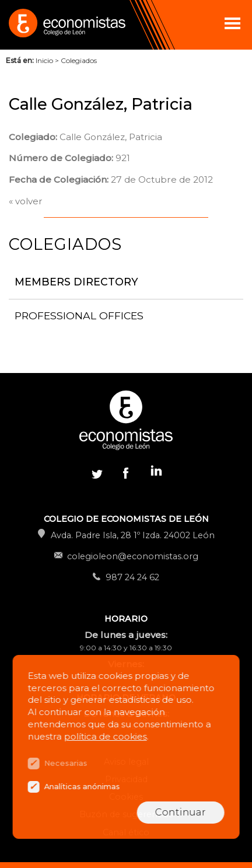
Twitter (97, 473)
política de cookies (106, 736)
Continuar (181, 812)
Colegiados (79, 60)
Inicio (44, 60)
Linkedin (155, 473)
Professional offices (79, 316)
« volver (26, 201)
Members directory (76, 282)
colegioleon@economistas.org (133, 556)
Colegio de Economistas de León (66, 25)
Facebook (126, 473)
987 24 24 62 (132, 577)
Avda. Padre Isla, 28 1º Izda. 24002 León (133, 535)
